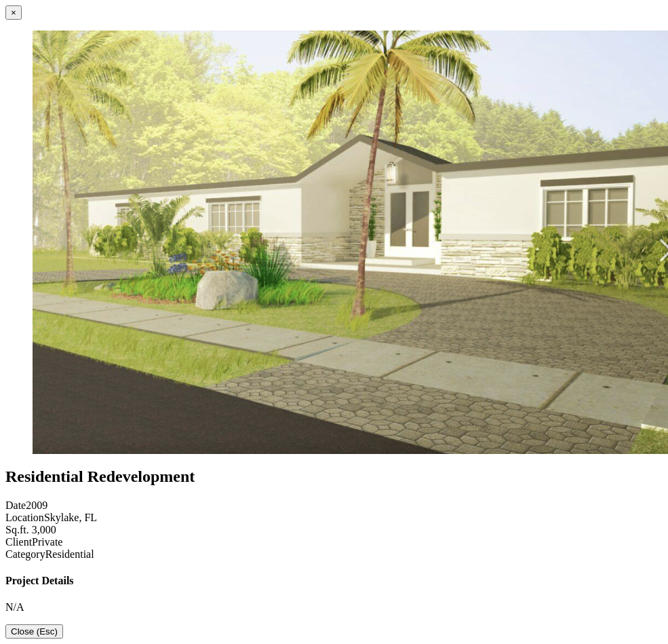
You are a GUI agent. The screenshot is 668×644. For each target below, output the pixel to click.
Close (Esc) (34, 631)
